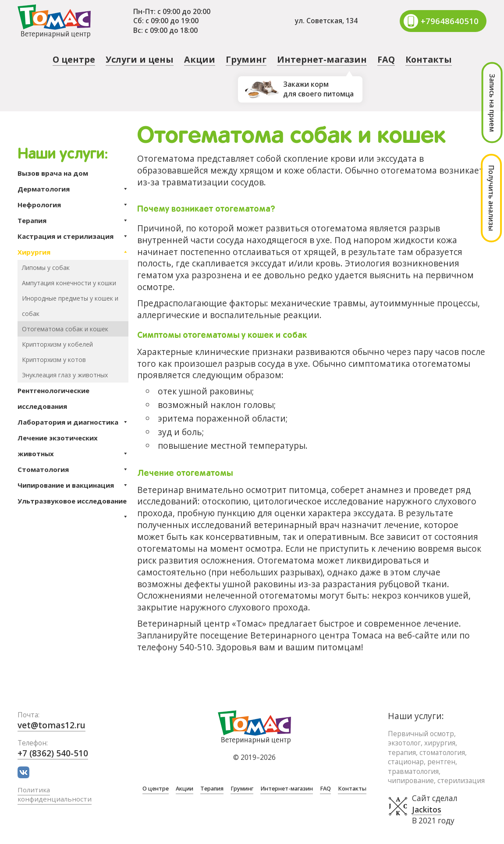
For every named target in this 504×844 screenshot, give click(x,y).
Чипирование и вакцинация (73, 485)
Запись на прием (492, 103)
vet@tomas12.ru (52, 725)
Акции (200, 59)
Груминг (246, 59)
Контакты (429, 59)
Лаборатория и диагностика (73, 422)
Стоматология (73, 469)
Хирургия (73, 252)
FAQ (386, 59)
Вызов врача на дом (53, 173)
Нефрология (73, 205)
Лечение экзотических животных (73, 447)
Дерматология (73, 189)
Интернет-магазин (322, 59)
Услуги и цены (140, 59)
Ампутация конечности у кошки (69, 283)
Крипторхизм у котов (54, 360)
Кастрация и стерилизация (73, 236)
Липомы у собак (46, 268)
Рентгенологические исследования (53, 398)
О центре (74, 59)
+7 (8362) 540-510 (53, 754)
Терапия (73, 220)
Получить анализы (491, 198)
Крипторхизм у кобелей (57, 344)
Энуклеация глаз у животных (65, 375)
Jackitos (427, 810)
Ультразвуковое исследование (73, 503)
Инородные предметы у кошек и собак (70, 306)
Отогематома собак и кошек (65, 329)
